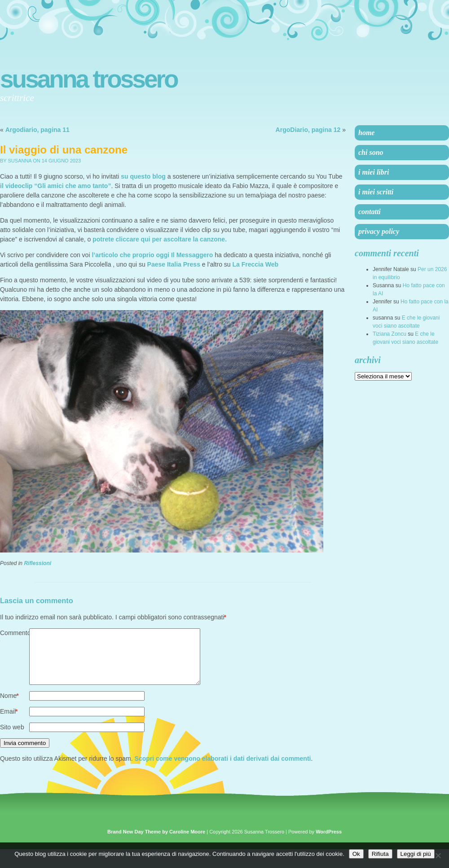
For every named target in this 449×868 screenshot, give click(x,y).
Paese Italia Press (174, 264)
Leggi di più (416, 854)
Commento (15, 638)
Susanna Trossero (89, 79)
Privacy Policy (379, 231)
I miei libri (374, 172)
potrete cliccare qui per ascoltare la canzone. (160, 239)
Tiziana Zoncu (390, 334)
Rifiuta (380, 854)
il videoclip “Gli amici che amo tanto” (55, 186)
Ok (356, 854)
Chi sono (371, 152)
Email (9, 722)
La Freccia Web (255, 264)
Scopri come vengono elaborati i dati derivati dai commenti (223, 769)
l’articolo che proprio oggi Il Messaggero (152, 255)
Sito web (12, 738)
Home (366, 133)
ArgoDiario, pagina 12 (308, 130)
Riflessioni (37, 563)
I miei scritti (376, 192)
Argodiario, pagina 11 (37, 130)
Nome (9, 707)
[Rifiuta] (438, 855)
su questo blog (143, 176)
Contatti (370, 212)
